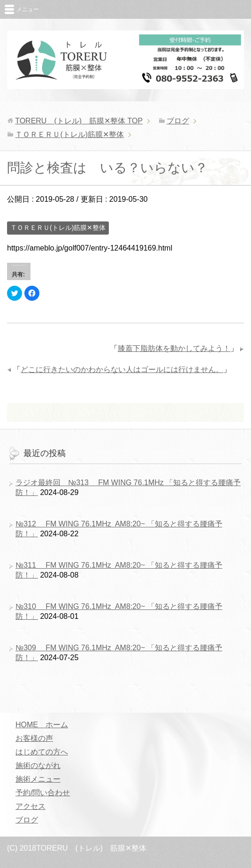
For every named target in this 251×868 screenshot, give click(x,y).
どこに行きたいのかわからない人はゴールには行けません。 (122, 369)
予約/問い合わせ (43, 793)
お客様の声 (34, 738)
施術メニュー (38, 779)
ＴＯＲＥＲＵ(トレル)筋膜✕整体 (58, 228)
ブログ (27, 820)
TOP (79, 121)
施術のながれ (38, 765)
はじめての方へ (42, 752)
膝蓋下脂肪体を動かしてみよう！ (174, 348)
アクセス (30, 806)
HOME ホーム (42, 725)
